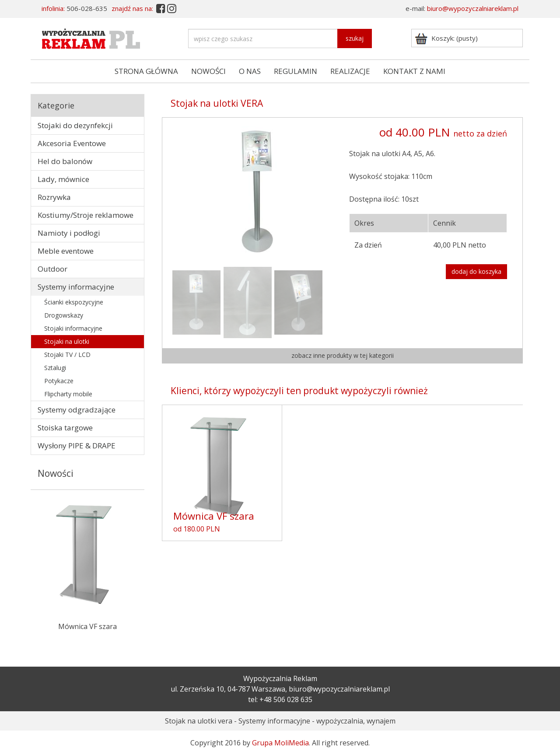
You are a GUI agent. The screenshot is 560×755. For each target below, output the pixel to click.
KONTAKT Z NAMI (414, 71)
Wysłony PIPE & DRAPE (77, 446)
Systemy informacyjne (76, 287)
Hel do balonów (65, 161)
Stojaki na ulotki (67, 341)
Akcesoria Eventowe (72, 143)
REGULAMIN (296, 71)
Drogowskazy (64, 315)
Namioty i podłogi (69, 233)
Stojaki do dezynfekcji (75, 125)
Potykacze (59, 381)
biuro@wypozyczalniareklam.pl (473, 8)
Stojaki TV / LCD (67, 355)
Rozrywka (54, 197)
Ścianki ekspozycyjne (74, 302)
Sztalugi (55, 368)
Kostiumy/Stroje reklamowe (86, 215)
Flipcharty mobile (68, 394)
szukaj (355, 38)
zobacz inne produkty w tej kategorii (343, 355)
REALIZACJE (350, 71)
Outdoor (52, 269)
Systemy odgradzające (77, 410)
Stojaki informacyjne (73, 328)
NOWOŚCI (208, 71)
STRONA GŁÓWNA (146, 71)
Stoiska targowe (65, 428)
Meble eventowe (66, 251)
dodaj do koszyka (476, 271)
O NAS (250, 71)
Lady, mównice (63, 179)
